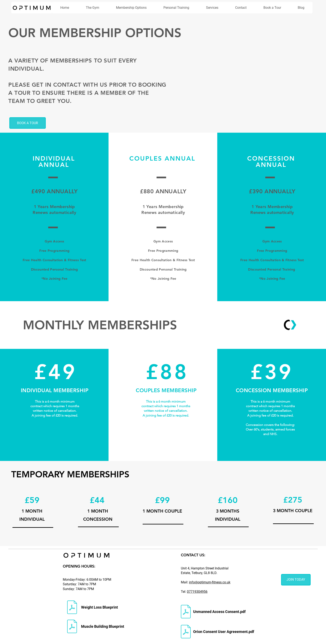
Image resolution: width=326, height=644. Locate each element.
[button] (131, 8)
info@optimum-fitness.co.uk (210, 582)
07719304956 (197, 592)
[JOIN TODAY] (296, 580)
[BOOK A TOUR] (28, 123)
